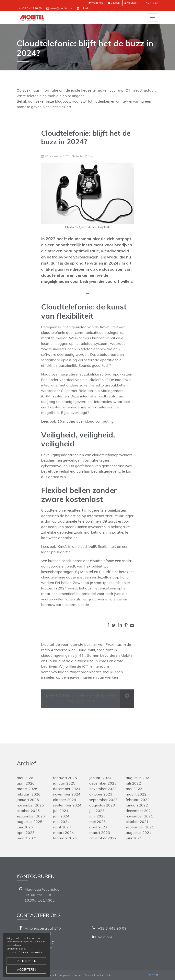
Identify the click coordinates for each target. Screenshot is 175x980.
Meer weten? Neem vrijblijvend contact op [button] (81, 698)
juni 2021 (134, 838)
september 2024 (67, 805)
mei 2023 (98, 822)
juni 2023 (97, 816)
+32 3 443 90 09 (32, 8)
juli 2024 (61, 811)
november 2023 (103, 789)
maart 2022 (136, 794)
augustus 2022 (139, 778)
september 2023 (103, 800)
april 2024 (62, 827)
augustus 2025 (30, 822)
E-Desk (115, 3)
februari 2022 (138, 800)
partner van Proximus (103, 644)
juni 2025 (25, 827)
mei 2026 (25, 778)
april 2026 (26, 783)
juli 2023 (97, 811)
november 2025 (30, 805)
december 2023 (103, 783)
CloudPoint (86, 650)
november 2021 (139, 816)
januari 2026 (28, 800)
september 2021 (140, 827)
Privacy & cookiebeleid (98, 975)
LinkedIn (85, 8)
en (157, 3)
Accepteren (27, 970)
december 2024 (67, 789)
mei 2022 (134, 789)
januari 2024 (100, 778)
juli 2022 (133, 783)
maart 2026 (27, 789)
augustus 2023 (102, 805)
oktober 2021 (137, 822)
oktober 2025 (28, 811)
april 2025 (26, 833)
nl (147, 3)
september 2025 (31, 816)
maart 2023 (100, 833)
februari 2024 (65, 838)
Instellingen (27, 961)
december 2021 (139, 811)
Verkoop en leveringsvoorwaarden (62, 975)
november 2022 (103, 838)
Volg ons (105, 937)
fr (152, 3)
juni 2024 (61, 816)
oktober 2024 (65, 800)
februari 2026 (29, 794)
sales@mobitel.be (61, 8)
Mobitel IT (133, 3)
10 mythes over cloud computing (86, 421)
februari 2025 (65, 778)
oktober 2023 (101, 794)
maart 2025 (27, 838)
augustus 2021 (139, 833)
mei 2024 (61, 822)
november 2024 (67, 794)
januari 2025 (64, 783)
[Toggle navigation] (153, 17)
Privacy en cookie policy (30, 952)
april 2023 (98, 827)
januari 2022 (137, 805)
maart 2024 (63, 833)
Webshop (97, 3)
